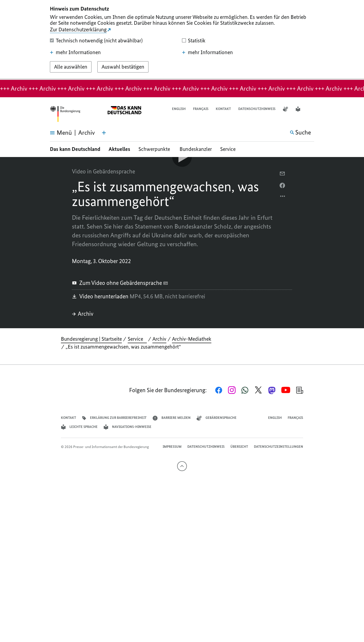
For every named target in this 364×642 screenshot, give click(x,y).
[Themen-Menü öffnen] (104, 133)
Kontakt (223, 109)
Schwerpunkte (155, 149)
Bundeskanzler (196, 149)
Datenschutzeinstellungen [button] (279, 447)
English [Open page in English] (179, 109)
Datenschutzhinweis (257, 109)
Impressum (172, 447)
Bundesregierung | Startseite (91, 339)
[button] (311, 109)
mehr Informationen (75, 52)
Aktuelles (119, 149)
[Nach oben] (182, 466)
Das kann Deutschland (75, 149)
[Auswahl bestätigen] (123, 67)
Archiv (83, 314)
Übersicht (239, 447)
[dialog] (182, 40)
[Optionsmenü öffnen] (283, 197)
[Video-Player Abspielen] (182, 157)
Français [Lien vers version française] (201, 109)
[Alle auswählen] (71, 67)
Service (230, 149)
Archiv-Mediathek (192, 339)
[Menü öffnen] (55, 133)
